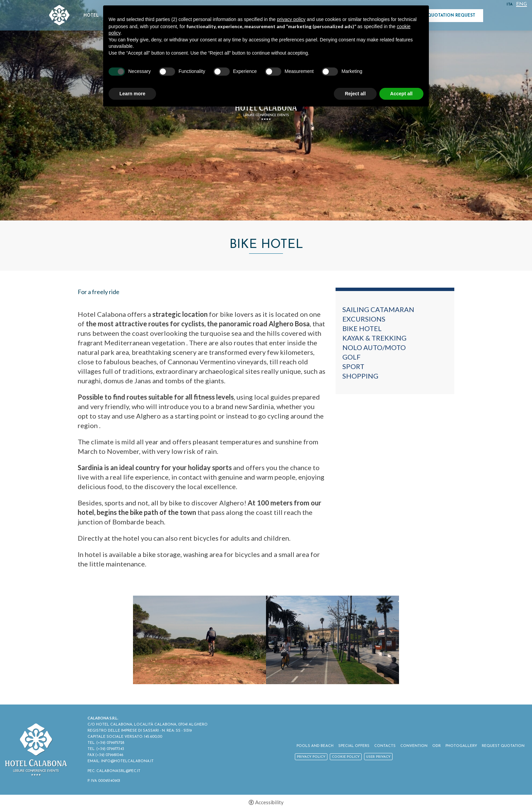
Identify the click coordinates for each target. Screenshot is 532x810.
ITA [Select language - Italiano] (510, 5)
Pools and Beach (315, 746)
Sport (353, 366)
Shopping (360, 376)
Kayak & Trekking (374, 338)
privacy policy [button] (291, 19)
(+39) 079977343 (110, 749)
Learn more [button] (132, 94)
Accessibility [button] (269, 802)
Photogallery (461, 746)
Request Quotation (503, 746)
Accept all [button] (401, 94)
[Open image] (199, 640)
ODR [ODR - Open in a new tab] (436, 746)
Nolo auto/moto (374, 347)
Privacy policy (311, 757)
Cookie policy (346, 757)
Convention (414, 746)
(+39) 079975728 (110, 743)
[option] (199, 640)
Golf (351, 357)
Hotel (91, 16)
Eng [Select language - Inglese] (521, 5)
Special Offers (354, 746)
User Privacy (378, 757)
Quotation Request (451, 16)
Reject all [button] (355, 94)
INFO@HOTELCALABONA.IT (127, 761)
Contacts (385, 746)
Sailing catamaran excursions (378, 314)
